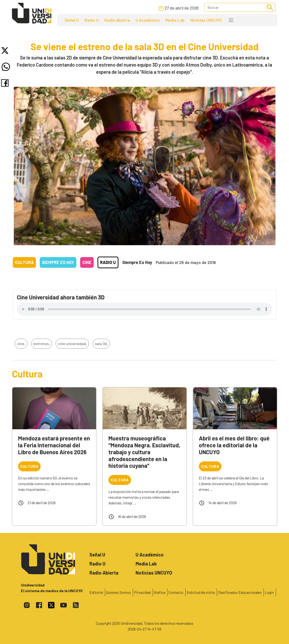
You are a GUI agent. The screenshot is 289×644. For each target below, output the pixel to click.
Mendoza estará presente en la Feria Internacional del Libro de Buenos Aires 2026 (54, 445)
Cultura (24, 262)
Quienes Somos (118, 592)
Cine (87, 262)
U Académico (148, 20)
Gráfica (160, 592)
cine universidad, (72, 344)
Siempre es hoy (58, 262)
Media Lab (175, 20)
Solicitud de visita (201, 592)
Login (269, 592)
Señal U (72, 20)
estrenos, (42, 344)
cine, (21, 344)
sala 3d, (101, 344)
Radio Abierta (117, 20)
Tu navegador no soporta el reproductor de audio (145, 309)
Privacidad (142, 592)
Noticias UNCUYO (206, 20)
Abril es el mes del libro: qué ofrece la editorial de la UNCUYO (234, 445)
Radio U (92, 20)
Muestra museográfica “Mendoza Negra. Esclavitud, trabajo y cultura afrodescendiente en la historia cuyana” (144, 452)
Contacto (176, 592)
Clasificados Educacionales (240, 592)
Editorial (96, 592)
